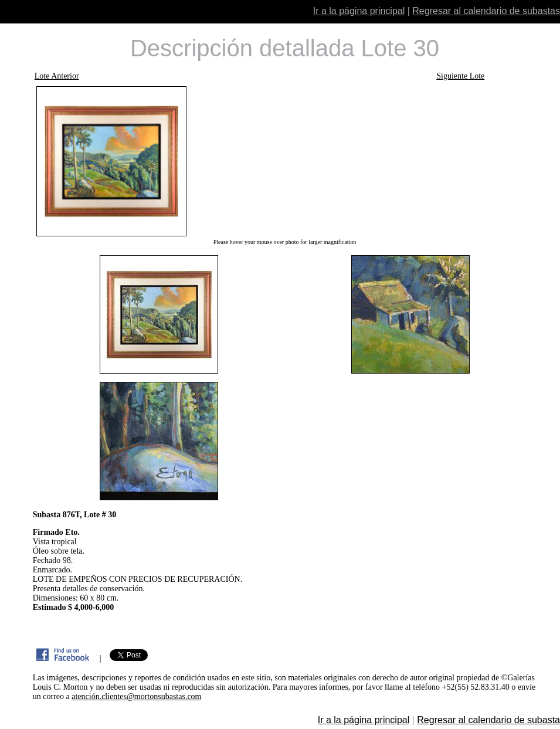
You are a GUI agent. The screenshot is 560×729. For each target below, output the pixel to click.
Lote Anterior (57, 76)
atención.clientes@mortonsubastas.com (136, 696)
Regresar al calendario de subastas (486, 11)
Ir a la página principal (359, 11)
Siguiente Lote (460, 76)
